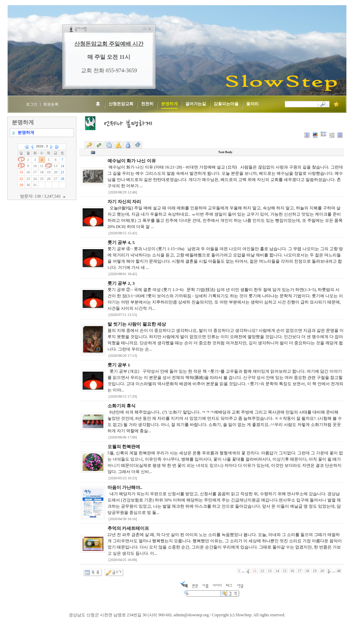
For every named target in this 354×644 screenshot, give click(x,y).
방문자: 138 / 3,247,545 (44, 196)
